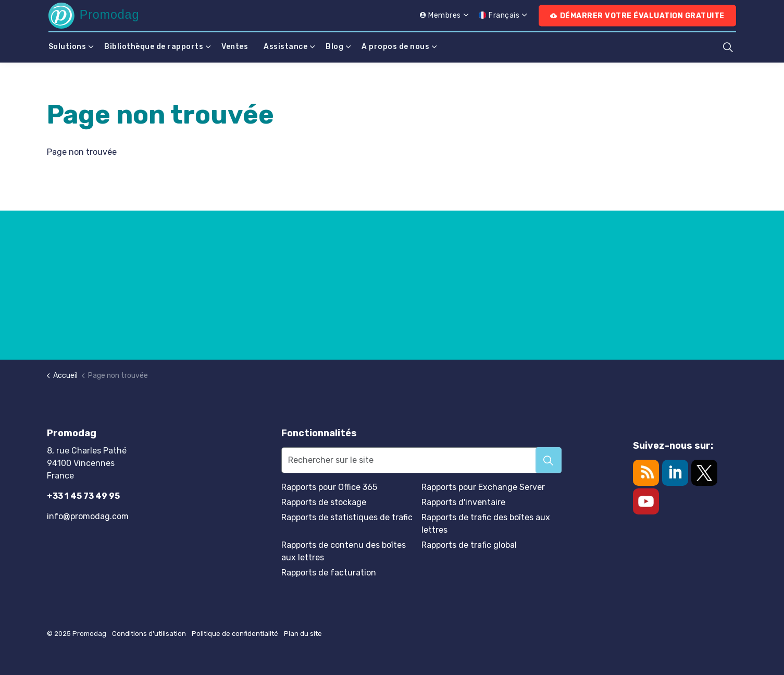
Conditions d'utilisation (149, 634)
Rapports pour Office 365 (329, 487)
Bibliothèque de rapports (154, 47)
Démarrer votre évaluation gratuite (637, 16)
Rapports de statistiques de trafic (347, 517)
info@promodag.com (88, 516)
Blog (334, 47)
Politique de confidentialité (235, 634)
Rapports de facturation (329, 573)
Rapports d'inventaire (463, 502)
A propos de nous (395, 47)
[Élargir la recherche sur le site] (728, 47)
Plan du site (303, 634)
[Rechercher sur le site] (422, 460)
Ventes (235, 47)
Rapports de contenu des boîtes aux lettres (344, 551)
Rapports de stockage (324, 502)
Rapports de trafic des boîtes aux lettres (486, 524)
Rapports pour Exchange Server (483, 487)
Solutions (67, 47)
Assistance (285, 47)
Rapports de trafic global (469, 545)
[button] (549, 460)
